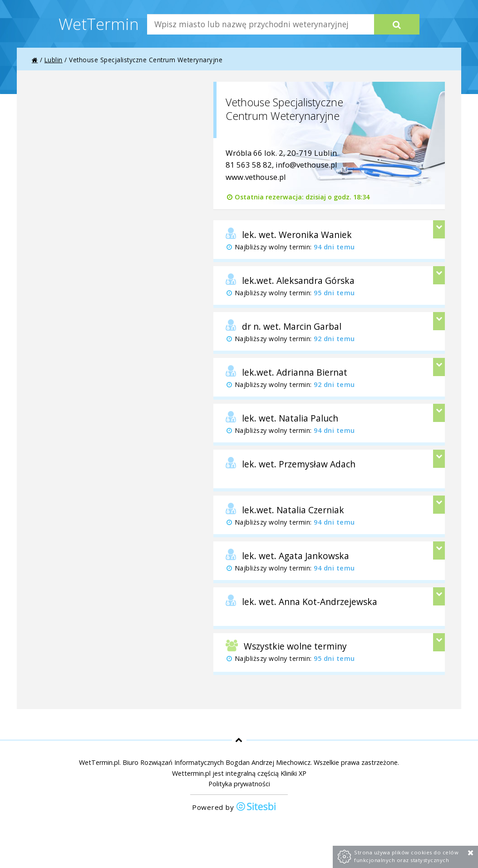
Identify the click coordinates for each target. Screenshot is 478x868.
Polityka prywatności (239, 784)
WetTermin (99, 24)
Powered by (234, 807)
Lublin (54, 60)
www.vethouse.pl (256, 177)
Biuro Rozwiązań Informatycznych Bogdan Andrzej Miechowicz (217, 762)
